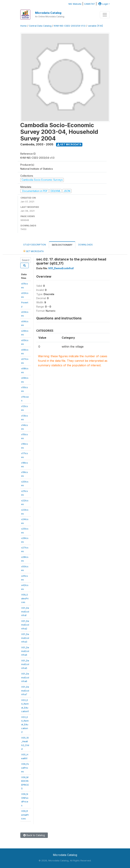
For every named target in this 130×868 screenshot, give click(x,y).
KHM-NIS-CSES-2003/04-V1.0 (70, 26)
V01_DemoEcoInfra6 (25, 677)
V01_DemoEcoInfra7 (25, 691)
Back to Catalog (34, 835)
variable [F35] (95, 26)
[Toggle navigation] (105, 15)
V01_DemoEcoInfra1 (25, 612)
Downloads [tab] (85, 245)
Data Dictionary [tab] (62, 245)
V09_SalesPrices (25, 598)
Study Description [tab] (35, 245)
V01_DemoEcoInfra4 (25, 651)
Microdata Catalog (48, 13)
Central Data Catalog (40, 26)
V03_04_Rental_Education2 (25, 725)
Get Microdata (69, 144)
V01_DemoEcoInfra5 (25, 664)
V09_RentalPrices (25, 815)
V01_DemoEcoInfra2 (25, 625)
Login (103, 4)
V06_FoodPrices (25, 768)
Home (23, 26)
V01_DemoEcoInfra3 (25, 638)
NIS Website (75, 4)
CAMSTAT (90, 4)
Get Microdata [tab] (33, 251)
